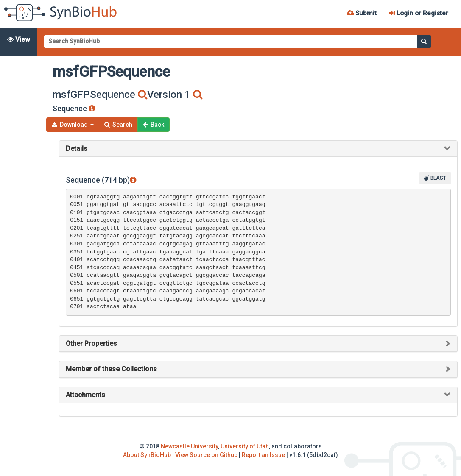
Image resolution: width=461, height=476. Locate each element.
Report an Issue (263, 455)
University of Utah (245, 446)
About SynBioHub (147, 455)
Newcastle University (189, 446)
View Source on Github (206, 455)
